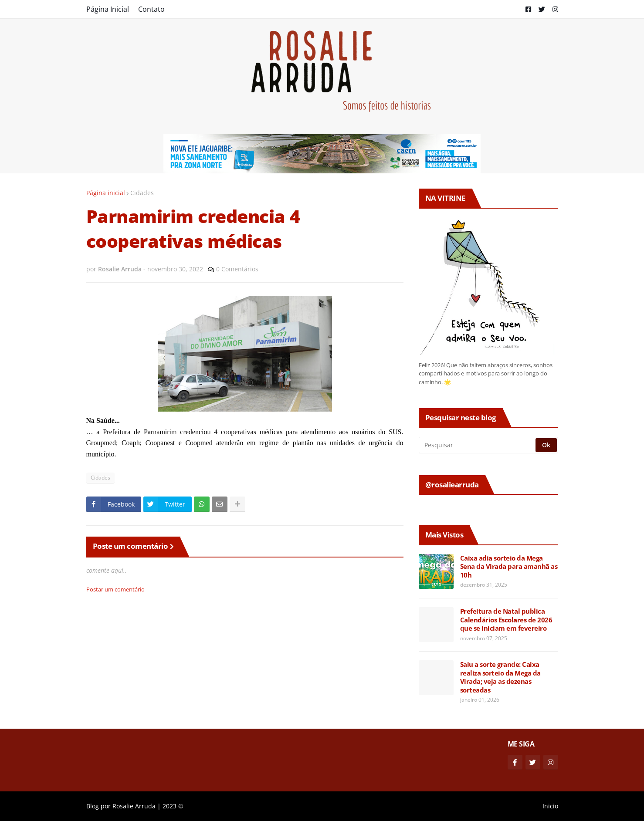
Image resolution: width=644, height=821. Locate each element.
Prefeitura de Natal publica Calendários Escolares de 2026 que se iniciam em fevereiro (506, 620)
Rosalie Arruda (134, 806)
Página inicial (106, 193)
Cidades (142, 193)
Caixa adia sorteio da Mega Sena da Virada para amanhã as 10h (509, 567)
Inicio (550, 806)
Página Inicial (108, 9)
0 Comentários (237, 269)
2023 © (173, 806)
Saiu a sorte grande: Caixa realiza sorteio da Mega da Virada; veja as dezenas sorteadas (500, 677)
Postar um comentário (115, 589)
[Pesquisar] (478, 445)
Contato (151, 9)
